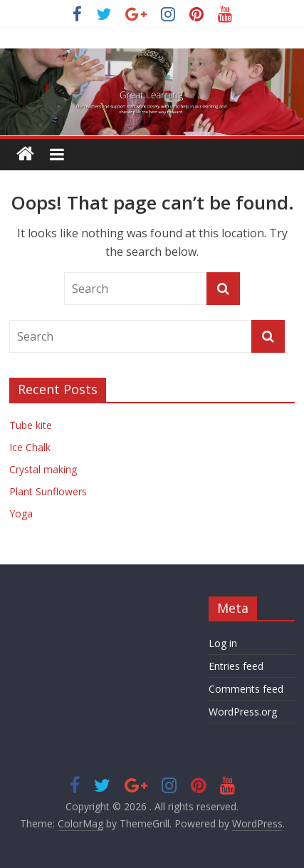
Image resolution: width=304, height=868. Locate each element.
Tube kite (31, 425)
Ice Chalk (30, 447)
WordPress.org (243, 712)
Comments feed (246, 689)
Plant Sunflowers (48, 491)
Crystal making (43, 469)
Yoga (21, 513)
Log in (223, 643)
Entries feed (236, 666)
